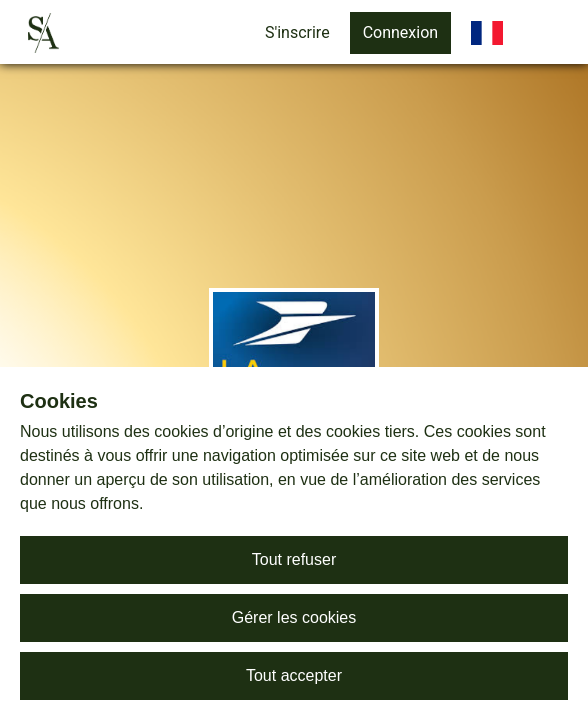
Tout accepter (294, 675)
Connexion (400, 32)
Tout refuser (294, 559)
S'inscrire (297, 32)
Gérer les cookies (294, 617)
